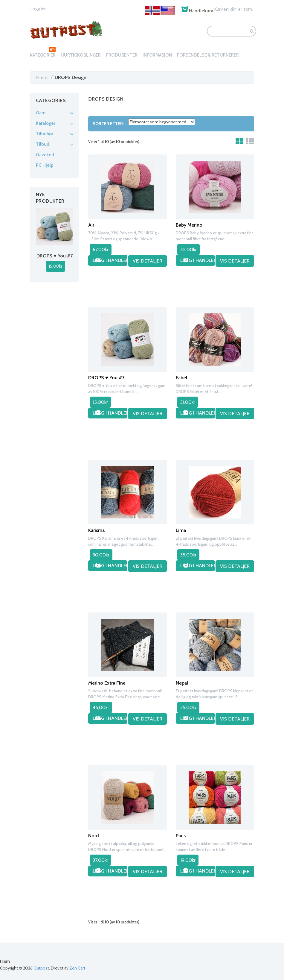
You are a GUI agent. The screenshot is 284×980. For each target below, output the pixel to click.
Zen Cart (77, 968)
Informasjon (157, 55)
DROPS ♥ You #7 (106, 377)
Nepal (182, 682)
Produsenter (122, 55)
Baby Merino (189, 224)
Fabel (181, 377)
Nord (94, 835)
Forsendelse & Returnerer (208, 55)
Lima (181, 530)
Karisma (96, 530)
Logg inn (38, 9)
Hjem (42, 77)
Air (91, 224)
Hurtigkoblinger (81, 55)
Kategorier (43, 55)
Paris (181, 835)
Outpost (41, 968)
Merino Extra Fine (107, 682)
